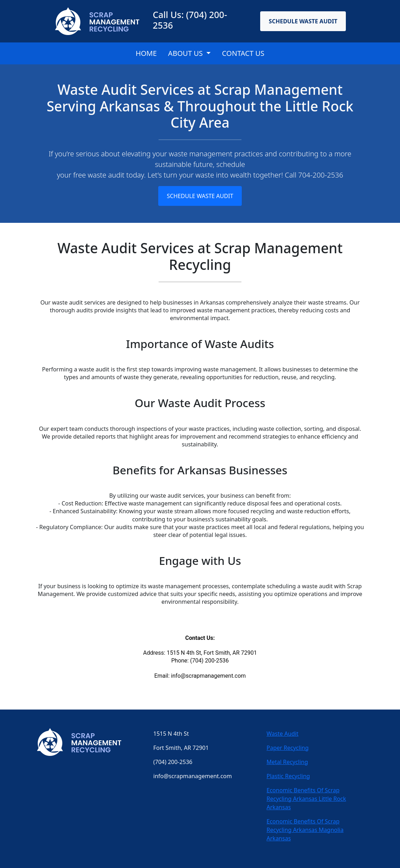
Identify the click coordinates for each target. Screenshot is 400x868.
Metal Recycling (287, 762)
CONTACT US (243, 53)
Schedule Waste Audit (303, 21)
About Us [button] (186, 53)
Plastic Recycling (288, 776)
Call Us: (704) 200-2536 (190, 20)
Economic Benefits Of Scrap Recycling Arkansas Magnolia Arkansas (305, 830)
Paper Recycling (288, 748)
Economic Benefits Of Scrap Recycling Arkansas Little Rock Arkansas (306, 799)
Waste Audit (282, 734)
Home (146, 53)
